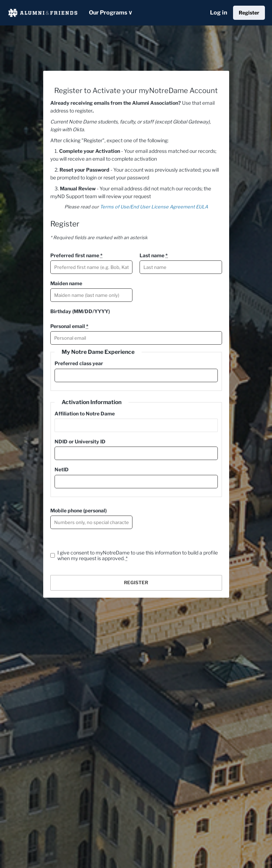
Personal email (69, 326)
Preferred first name (76, 255)
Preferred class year (79, 363)
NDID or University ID (80, 441)
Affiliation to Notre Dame (85, 413)
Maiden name (66, 283)
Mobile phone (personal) (78, 510)
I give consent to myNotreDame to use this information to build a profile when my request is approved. (138, 555)
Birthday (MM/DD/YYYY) (80, 311)
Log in (219, 13)
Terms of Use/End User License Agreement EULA (154, 207)
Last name (154, 255)
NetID (62, 469)
